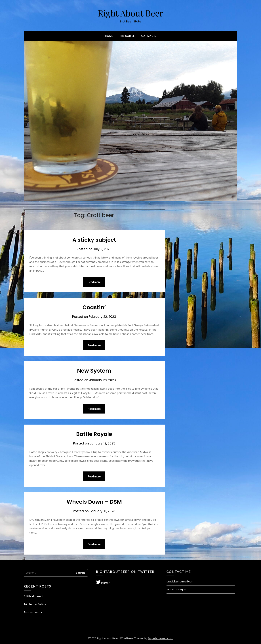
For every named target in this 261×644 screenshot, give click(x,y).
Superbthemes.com (161, 638)
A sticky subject (94, 240)
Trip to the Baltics (35, 604)
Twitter (103, 582)
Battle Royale (94, 434)
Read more (94, 282)
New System (94, 371)
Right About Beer (130, 13)
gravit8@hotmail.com (180, 582)
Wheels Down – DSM (94, 502)
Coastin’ (94, 307)
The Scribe (127, 36)
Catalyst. (149, 36)
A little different (34, 596)
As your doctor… (34, 612)
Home (109, 36)
